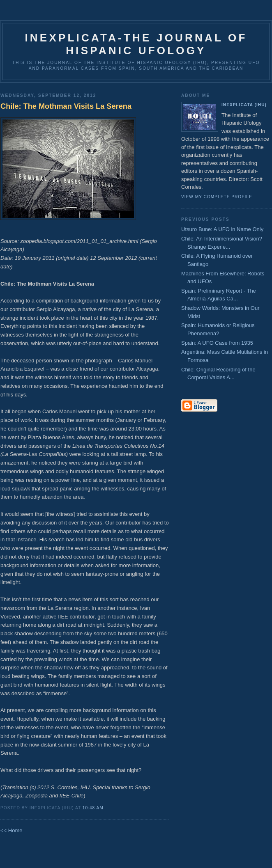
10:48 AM (93, 808)
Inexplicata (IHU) (244, 105)
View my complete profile (217, 197)
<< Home (11, 830)
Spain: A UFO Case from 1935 (217, 343)
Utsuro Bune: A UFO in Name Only (222, 229)
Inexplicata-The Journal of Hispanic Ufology (136, 44)
